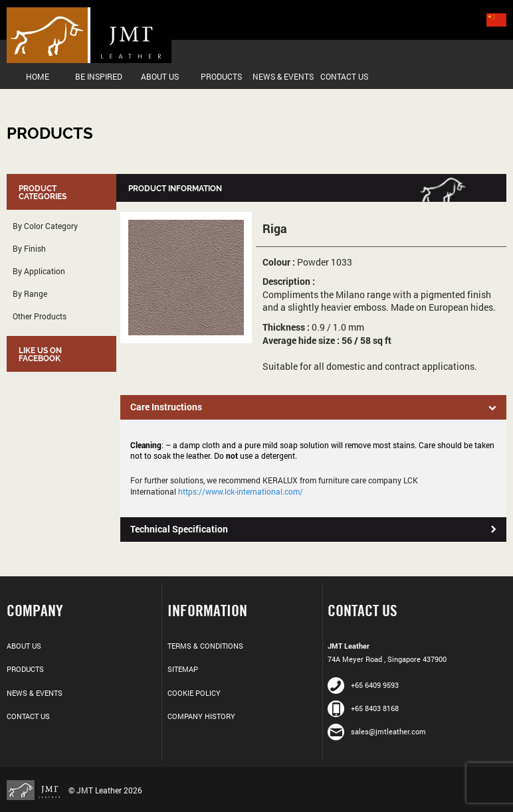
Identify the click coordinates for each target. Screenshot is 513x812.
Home (38, 76)
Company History (201, 716)
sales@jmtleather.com (377, 731)
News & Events (283, 76)
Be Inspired (99, 76)
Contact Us (344, 76)
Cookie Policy (194, 693)
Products (221, 76)
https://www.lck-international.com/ (241, 491)
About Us (160, 76)
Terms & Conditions (205, 646)
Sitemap (183, 669)
